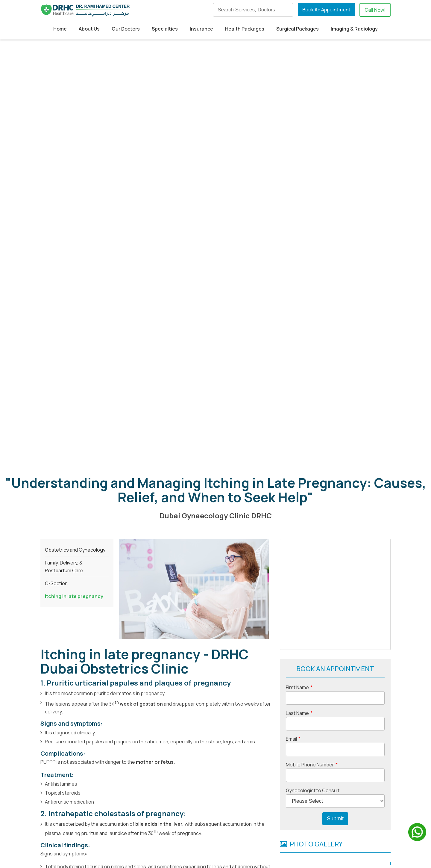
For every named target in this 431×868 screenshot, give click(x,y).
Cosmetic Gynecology (151, 662)
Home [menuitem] (60, 29)
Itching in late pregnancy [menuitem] (74, 241)
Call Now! (375, 10)
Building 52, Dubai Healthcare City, (85, 807)
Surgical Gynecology (207, 662)
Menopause (54, 670)
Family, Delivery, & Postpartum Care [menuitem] (64, 212)
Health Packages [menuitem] (245, 29)
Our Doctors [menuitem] (126, 29)
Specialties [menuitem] (165, 29)
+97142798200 (81, 825)
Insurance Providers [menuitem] (177, 826)
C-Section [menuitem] (56, 228)
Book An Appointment (326, 10)
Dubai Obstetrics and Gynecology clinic (87, 655)
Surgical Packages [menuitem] (298, 29)
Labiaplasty (83, 670)
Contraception (253, 662)
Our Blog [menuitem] (245, 816)
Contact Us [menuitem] (248, 836)
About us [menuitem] (245, 807)
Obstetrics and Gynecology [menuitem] (75, 195)
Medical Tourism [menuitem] (173, 816)
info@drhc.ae (76, 836)
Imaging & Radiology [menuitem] (354, 29)
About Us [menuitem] (89, 29)
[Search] (253, 10)
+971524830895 (118, 825)
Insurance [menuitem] (201, 29)
